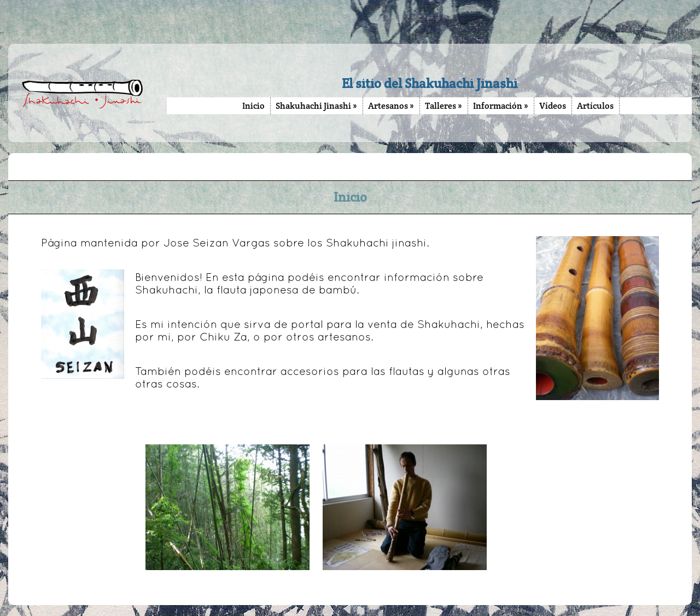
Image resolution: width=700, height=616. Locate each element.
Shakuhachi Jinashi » (316, 106)
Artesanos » (391, 106)
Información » (501, 106)
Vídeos (553, 106)
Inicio (253, 106)
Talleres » (444, 106)
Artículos (595, 106)
